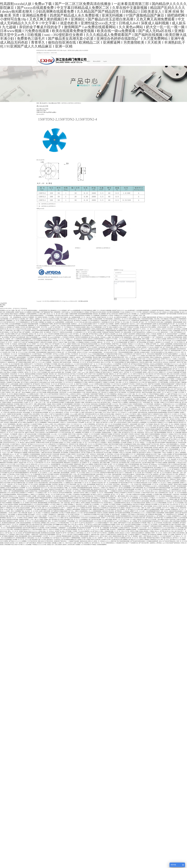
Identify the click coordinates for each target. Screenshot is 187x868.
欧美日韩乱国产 (116, 514)
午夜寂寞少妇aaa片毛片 (142, 384)
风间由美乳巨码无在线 (64, 374)
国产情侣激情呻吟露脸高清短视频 (32, 533)
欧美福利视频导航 (56, 464)
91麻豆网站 (137, 352)
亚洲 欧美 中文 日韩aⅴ (97, 428)
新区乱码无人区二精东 (172, 474)
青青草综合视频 (125, 441)
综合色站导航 (49, 428)
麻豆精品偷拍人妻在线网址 (158, 377)
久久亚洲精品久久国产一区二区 (44, 493)
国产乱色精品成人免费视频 (155, 535)
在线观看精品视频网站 (101, 356)
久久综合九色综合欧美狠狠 (107, 387)
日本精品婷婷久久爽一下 (48, 409)
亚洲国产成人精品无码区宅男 (108, 506)
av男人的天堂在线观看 (67, 464)
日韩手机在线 (63, 392)
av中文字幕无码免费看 (99, 391)
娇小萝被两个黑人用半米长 (110, 367)
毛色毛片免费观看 (49, 479)
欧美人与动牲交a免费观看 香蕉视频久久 (80, 535)
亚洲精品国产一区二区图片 (121, 407)
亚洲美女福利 (54, 449)
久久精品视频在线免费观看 (9, 494)
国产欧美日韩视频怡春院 (66, 493)
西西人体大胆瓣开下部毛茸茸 (120, 381)
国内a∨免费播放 (141, 444)
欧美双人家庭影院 (86, 503)
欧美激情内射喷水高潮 (160, 478)
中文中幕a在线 (74, 399)
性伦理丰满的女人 (109, 503)
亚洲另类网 (28, 446)
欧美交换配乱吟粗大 (124, 361)
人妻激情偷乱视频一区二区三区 (112, 531)
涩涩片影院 (110, 454)
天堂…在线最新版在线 (16, 317)
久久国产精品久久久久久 (124, 321)
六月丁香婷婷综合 (78, 456)
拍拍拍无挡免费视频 (141, 401)
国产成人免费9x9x (76, 503)
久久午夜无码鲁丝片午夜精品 (100, 444)
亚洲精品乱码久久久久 (169, 404)
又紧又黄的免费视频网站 (160, 432)
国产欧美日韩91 (100, 424)
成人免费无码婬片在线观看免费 (78, 347)
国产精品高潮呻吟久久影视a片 (37, 396)
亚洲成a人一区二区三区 (33, 361)
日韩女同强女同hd (76, 346)
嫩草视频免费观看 (43, 503)
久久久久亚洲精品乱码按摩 (179, 341)
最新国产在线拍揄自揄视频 (37, 436)
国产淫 (89, 347)
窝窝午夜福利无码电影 (66, 362)
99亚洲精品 (61, 377)
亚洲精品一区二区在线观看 (100, 371)
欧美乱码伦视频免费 (164, 486)
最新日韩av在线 (95, 535)
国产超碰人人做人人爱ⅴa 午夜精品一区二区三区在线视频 (55, 346)
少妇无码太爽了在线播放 (74, 545)
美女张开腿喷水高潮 (117, 349)
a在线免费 (16, 529)
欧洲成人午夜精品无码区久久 (48, 438)
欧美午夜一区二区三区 (132, 538)
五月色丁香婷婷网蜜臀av (10, 424)
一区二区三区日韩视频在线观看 (119, 342)
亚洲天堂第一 (101, 336)
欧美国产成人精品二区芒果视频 (63, 531)
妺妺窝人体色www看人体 (138, 331)
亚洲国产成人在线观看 (92, 436)
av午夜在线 (153, 334)
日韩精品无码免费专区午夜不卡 (156, 461)
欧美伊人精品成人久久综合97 (123, 533)
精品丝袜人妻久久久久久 (144, 387)
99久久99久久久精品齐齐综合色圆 (18, 329)
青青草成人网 (108, 456)
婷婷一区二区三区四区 (57, 471)
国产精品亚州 (36, 384)
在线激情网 (158, 346)
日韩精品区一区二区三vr (73, 508)
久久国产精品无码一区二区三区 (42, 463)
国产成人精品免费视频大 (52, 431)
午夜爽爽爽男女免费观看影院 (61, 357)
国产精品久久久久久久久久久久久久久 (38, 444)
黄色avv (139, 389)
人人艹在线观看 (104, 504)
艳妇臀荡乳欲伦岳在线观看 (119, 419)
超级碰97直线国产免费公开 (76, 409)
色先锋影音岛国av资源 (139, 518)
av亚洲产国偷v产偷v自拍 (146, 367)
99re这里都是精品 (125, 456)
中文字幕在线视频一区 (22, 411)
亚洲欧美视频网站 (170, 513)
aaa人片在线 (166, 543)
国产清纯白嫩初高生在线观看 (54, 367)
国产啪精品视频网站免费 (118, 436)
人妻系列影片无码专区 (79, 493)
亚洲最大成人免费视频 (150, 499)
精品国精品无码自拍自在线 (136, 446)
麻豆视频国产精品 (152, 471)
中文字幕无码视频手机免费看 (102, 496)
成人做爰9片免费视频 (71, 397)
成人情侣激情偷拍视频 (178, 346)
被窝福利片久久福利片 (13, 521)
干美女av (164, 453)
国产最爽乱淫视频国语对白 (132, 362)
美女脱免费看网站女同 (131, 439)
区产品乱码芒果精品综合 (169, 541)
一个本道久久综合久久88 (153, 379)
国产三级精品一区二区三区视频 (138, 317)
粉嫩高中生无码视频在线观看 (152, 509)
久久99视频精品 (80, 342)
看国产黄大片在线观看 (82, 384)
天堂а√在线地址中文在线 (125, 404)
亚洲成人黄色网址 (144, 531)
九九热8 (139, 479)
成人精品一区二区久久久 (77, 389)
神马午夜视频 (43, 392)
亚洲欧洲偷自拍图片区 (172, 443)
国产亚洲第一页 (155, 344)
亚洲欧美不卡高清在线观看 (31, 416)
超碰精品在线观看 (24, 519)
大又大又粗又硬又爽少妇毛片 (8, 322)
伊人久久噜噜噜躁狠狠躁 (95, 511)
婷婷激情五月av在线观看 (54, 429)
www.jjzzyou (50, 356)
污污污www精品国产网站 (68, 351)
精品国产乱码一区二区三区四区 (104, 484)
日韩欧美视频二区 (7, 386)
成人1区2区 (119, 334)
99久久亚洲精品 (152, 336)
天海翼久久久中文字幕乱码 (167, 402)
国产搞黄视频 (65, 453)
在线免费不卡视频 (80, 402)
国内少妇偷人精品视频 (43, 421)
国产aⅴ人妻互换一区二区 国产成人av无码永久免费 (88, 524)
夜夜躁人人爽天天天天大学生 (150, 372)
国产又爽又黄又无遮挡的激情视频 (114, 336)
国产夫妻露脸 (16, 327)
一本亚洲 (15, 342)
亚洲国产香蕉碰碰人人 (69, 504)
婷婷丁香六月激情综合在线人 (12, 409)
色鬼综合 (10, 458)
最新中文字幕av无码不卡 (119, 386)
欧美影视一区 (145, 347)
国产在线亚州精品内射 (88, 496)
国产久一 (64, 508)
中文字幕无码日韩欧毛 (59, 499)
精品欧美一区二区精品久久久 (69, 367)
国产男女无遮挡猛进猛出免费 (150, 458)
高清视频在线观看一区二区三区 (43, 469)
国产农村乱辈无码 (128, 336)
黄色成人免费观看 (28, 518)
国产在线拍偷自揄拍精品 (47, 468)
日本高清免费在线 (20, 369)
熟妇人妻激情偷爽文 (180, 366)
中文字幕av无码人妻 (123, 446)
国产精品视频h (114, 528)
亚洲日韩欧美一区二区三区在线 (82, 404)
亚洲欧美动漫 (77, 464)
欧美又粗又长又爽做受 (139, 504)
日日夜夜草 (95, 347)
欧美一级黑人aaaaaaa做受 (175, 409)
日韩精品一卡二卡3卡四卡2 (84, 387)
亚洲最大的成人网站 (80, 498)
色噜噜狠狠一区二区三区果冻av (140, 498)
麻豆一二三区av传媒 (126, 494)
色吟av (161, 541)
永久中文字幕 (149, 474)
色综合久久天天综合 (82, 352)
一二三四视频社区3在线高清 (115, 491)
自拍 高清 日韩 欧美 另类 (167, 456)
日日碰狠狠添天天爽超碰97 (113, 406)
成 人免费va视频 (84, 334)
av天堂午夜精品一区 (138, 476)
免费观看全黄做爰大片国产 (141, 399)
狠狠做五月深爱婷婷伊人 (20, 394)
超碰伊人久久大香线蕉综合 (38, 494)
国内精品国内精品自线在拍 (111, 361)
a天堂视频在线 (112, 499)
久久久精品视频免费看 (36, 441)
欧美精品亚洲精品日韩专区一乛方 (162, 489)
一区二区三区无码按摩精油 (125, 339)
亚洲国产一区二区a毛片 (38, 344)
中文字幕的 (51, 317)
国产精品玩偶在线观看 (129, 489)
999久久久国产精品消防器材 (51, 394)
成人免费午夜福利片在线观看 (71, 451)
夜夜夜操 (177, 424)
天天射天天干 (55, 332)
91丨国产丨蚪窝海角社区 (157, 337)
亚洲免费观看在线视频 (80, 331)
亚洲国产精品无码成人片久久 (151, 369)
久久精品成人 (4, 458)
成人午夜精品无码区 (59, 481)
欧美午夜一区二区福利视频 (174, 432)
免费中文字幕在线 (30, 432)
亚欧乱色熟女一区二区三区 (35, 538)
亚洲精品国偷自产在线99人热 (28, 341)
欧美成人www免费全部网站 (154, 453)
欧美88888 (166, 362)
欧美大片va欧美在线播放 (143, 501)
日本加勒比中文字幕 (58, 416)
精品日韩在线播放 (37, 529)
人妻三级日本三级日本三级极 (157, 321)
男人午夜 (41, 416)
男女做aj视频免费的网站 (116, 458)
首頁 (38, 103)
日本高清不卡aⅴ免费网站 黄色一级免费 (100, 431)
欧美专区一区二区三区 (181, 456)
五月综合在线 (135, 516)
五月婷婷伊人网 (126, 364)
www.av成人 (54, 434)
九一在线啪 (6, 399)
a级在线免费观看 (65, 473)
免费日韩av (162, 448)
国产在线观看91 (27, 332)
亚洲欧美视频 (96, 387)
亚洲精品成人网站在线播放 (155, 514)
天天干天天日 (171, 506)
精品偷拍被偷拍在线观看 (106, 381)
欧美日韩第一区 (59, 327)
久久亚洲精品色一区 (22, 499)
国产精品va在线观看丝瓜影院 (115, 411)
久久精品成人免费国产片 (134, 535)
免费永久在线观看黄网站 (82, 511)
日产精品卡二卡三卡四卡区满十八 (158, 498)
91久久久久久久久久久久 (91, 516)
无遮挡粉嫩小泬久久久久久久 (171, 364)
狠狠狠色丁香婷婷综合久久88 (152, 539)
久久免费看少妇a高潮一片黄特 (35, 394)
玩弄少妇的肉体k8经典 (127, 518)
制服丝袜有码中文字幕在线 (54, 352)
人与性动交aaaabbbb (181, 463)
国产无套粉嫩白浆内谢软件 (33, 342)
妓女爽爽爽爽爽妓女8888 (100, 471)
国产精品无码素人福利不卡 (164, 481)
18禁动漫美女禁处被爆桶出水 (150, 389)
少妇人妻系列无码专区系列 (137, 428)
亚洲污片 (42, 406)
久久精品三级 (105, 421)
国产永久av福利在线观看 (12, 384)
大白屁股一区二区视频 (168, 535)
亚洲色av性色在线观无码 (83, 377)
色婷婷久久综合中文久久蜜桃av (63, 361)
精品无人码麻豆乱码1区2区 (66, 321)
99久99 (90, 443)
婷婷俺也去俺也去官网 (117, 431)
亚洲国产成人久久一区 (26, 474)
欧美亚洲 (90, 339)
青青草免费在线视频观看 (43, 331)
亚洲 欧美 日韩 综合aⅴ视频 (60, 359)
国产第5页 (137, 379)
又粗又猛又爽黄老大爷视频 (17, 439)
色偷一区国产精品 (94, 351)
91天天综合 (117, 454)
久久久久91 (95, 369)
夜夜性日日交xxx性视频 (54, 351)
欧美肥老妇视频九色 (21, 538)
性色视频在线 (173, 319)
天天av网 (176, 431)
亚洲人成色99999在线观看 (54, 372)
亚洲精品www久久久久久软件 (137, 491)
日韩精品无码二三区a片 (174, 441)
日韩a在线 (126, 491)
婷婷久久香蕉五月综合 (145, 381)
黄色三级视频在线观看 (13, 438)
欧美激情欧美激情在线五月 (134, 409)
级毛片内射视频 (148, 506)
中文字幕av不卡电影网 (65, 513)
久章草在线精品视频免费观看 (147, 496)
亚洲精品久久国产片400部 (130, 387)
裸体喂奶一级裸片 (138, 536)
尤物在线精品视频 (117, 474)
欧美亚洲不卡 (126, 424)
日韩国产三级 (104, 488)
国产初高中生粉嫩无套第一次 (43, 506)
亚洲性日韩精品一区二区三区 (155, 341)
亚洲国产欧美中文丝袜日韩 (94, 539)
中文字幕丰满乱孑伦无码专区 (146, 478)
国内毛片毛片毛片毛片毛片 (150, 416)
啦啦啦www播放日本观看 (27, 469)
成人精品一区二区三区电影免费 (11, 364)
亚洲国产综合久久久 (166, 359)
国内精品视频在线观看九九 (26, 504)
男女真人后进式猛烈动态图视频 (110, 379)
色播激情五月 (137, 468)
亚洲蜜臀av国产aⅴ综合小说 (7, 387)
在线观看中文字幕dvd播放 (13, 382)
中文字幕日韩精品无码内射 (138, 503)
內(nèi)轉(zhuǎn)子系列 (54, 103)
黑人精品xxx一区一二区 (180, 536)
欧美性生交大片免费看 (143, 469)
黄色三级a (101, 429)
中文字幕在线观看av (108, 319)
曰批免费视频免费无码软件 (153, 511)
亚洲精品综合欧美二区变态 (143, 334)
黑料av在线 (170, 374)
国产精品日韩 (104, 422)
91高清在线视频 (169, 336)
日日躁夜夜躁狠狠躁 (35, 454)
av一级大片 (129, 386)
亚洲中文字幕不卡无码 (90, 374)
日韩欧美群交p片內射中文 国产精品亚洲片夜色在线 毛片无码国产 (28, 526)
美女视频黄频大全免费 (103, 458)
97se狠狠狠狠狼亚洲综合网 (173, 377)
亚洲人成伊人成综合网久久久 (66, 364)
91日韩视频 (178, 379)
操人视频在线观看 (77, 476)
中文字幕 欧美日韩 (32, 541)
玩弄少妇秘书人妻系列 (61, 545)
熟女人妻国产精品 (59, 468)
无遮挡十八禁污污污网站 (170, 533)
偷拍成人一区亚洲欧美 (177, 471)
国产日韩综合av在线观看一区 (57, 491)
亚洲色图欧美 (69, 481)
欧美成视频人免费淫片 (91, 361)
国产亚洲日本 (160, 428)
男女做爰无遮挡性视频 (33, 419)
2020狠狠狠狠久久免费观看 (76, 466)
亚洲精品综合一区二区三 (178, 509)
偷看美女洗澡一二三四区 (167, 332)
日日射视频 (17, 404)
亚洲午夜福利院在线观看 (165, 369)
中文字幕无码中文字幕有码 (129, 501)
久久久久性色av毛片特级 (100, 521)
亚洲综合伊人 (97, 488)
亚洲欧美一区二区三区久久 (23, 428)
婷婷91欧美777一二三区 (127, 484)
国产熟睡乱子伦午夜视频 (51, 364)
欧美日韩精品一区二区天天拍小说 (64, 382)
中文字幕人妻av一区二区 (164, 459)
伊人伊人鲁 (53, 421)
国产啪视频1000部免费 (36, 387)
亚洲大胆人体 (30, 407)
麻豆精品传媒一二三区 (114, 498)
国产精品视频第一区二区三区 (106, 377)
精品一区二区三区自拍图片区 (164, 473)
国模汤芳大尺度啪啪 (95, 372)
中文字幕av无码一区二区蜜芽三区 (77, 359)
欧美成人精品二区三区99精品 (87, 356)
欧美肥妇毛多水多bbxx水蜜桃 (119, 471)
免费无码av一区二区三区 (34, 359)
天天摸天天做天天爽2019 (66, 411)
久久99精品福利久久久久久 (80, 332)
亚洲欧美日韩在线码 (92, 439)
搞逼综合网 (59, 496)
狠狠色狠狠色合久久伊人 (136, 402)
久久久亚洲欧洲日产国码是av (72, 381)
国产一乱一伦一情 (95, 364)
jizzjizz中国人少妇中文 (6, 481)
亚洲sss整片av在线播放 (159, 426)
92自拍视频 (176, 317)
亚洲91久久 (46, 529)
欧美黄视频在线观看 (33, 349)
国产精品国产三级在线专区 (112, 478)
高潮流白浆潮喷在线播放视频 (92, 526)
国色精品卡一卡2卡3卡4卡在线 (17, 516)
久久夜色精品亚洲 (88, 409)
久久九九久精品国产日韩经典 (28, 331)
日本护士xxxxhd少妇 (106, 476)
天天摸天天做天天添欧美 (62, 317)
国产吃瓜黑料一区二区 (63, 459)
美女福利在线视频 (14, 377)
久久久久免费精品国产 (51, 501)
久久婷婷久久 (117, 448)
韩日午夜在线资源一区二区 (138, 376)
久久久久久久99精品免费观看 (159, 503)
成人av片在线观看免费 (150, 488)
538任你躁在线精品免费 (38, 446)
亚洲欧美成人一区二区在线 (74, 407)
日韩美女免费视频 (107, 357)
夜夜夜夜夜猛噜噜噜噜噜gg (57, 397)
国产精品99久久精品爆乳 (109, 334)
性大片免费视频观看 (6, 486)
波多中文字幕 (152, 371)
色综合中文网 (43, 535)
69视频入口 (72, 357)
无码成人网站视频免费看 (21, 536)
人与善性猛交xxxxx (148, 417)
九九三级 (45, 339)
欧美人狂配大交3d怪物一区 (104, 514)
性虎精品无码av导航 (122, 535)
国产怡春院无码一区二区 (140, 354)
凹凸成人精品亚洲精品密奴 (41, 483)
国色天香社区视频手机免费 (116, 444)
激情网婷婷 (112, 513)
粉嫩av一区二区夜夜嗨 (70, 488)
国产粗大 (56, 354)
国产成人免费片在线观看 (88, 346)
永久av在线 (98, 379)
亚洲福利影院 (177, 331)
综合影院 (94, 317)
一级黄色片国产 (35, 535)
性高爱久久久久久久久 (163, 407)
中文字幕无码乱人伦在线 (13, 474)
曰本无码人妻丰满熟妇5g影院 (28, 327)
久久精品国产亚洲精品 (36, 424)
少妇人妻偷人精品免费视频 (38, 428)
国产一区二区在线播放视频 (111, 483)
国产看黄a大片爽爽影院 (164, 471)
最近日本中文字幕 (147, 409)
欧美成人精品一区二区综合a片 (89, 411)
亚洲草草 (100, 538)
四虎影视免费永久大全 (53, 441)
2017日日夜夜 (83, 439)
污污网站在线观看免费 (72, 349)
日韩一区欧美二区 (170, 451)
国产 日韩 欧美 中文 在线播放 (106, 392)
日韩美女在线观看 (162, 327)
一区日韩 (10, 513)
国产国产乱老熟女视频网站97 (171, 354)
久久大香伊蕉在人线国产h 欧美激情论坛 (70, 441)
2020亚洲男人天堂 (135, 466)
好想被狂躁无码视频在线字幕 (44, 341)
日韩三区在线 (6, 444)
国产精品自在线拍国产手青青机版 (140, 364)
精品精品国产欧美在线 (137, 499)
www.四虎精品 (129, 459)
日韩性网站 (59, 451)
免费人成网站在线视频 (40, 404)
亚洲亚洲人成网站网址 (169, 401)
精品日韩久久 (80, 504)
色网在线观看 (47, 511)
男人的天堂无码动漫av (177, 416)
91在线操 (168, 421)
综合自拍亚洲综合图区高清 (166, 431)
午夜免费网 (115, 453)
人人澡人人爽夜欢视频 (54, 473)
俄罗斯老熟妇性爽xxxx (177, 351)
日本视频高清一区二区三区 (124, 451)
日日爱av (66, 409)
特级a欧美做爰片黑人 (119, 439)
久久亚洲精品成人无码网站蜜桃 (168, 349)
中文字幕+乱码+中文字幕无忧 (99, 533)
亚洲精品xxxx (81, 379)
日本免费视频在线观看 (94, 518)
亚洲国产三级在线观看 (129, 334)
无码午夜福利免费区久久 (173, 444)
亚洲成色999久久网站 (86, 509)
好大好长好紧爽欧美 (167, 386)
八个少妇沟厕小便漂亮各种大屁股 (159, 439)
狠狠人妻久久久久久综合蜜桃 (101, 409)
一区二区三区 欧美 (108, 538)
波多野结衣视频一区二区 (25, 344)
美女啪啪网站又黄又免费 (105, 404)
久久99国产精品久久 (15, 444)
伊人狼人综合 (88, 422)
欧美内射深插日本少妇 (97, 503)
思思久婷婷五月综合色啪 (18, 446)
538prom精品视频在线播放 (95, 352)
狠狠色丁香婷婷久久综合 (74, 344)
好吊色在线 (43, 419)
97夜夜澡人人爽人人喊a (12, 392)
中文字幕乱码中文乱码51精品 (156, 322)
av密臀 (14, 367)
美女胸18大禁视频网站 (51, 528)
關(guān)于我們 (53, 61)
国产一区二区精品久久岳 (35, 376)
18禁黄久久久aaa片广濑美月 (103, 451)
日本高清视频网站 (102, 411)
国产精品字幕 (121, 397)
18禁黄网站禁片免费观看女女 (19, 359)
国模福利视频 (172, 463)
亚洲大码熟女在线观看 (132, 377)
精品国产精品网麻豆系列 (22, 396)
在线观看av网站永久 (5, 416)
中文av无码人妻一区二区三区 (177, 504)
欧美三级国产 (142, 424)
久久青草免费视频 (128, 476)
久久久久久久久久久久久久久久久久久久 (57, 396)
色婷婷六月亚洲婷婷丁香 (26, 384)
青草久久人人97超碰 (172, 392)
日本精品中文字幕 (106, 539)
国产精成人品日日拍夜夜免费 (18, 337)
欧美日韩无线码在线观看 (79, 468)
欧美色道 (88, 498)
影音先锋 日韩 (116, 456)
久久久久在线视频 (63, 434)
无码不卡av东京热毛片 (168, 329)
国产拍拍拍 (24, 468)
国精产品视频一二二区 (148, 339)
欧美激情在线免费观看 (111, 396)
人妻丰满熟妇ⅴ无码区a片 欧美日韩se (167, 519)
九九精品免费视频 (72, 528)
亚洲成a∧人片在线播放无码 (125, 354)
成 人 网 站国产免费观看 (105, 344)
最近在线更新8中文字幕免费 (139, 523)
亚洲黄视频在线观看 (20, 407)
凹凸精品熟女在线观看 (80, 327)
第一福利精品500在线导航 (96, 483)
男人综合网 (12, 381)
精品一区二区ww (165, 539)
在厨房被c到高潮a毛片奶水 (180, 344)
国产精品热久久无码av (167, 331)
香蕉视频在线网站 (14, 429)
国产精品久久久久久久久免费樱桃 (18, 541)
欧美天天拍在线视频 (78, 428)
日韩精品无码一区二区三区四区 (144, 426)
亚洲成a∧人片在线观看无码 (174, 478)
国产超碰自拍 (150, 518)
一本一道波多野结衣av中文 (170, 514)
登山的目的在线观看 (18, 402)
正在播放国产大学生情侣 (128, 384)
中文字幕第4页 (60, 486)
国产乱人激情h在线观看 (40, 407)
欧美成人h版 (178, 402)
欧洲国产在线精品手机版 (31, 491)
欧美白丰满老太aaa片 (58, 329)
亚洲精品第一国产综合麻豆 (157, 446)
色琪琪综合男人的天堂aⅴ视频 (104, 453)
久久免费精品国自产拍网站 (46, 324)
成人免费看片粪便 (96, 421)
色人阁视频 (87, 456)
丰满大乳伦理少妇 (158, 362)
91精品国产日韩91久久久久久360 (143, 421)
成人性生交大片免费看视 (112, 486)
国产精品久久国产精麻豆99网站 (94, 367)
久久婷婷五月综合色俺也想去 (129, 469)
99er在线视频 (182, 431)
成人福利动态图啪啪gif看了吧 (164, 324)
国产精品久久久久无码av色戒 (165, 317)
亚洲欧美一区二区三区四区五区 (160, 325)
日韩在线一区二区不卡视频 (57, 439)
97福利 (101, 397)
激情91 (63, 489)
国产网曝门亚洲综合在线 (49, 376)
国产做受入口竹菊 (115, 417)
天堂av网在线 (90, 396)
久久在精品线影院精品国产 (113, 441)
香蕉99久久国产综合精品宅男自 (8, 336)
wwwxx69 (91, 384)
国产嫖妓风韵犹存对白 (54, 503)
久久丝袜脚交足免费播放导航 (39, 521)
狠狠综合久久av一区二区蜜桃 (128, 356)
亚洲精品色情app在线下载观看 (87, 451)
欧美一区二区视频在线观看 (172, 448)
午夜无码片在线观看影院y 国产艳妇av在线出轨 (87, 337)
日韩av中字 (167, 351)
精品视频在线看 (12, 459)
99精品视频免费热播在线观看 (85, 488)
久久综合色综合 (85, 441)
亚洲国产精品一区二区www (113, 468)
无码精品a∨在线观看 (33, 347)
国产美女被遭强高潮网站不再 (69, 539)
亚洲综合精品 (94, 404)
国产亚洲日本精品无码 (160, 374)
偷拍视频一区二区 (162, 334)
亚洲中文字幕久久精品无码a (75, 434)
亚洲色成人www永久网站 (48, 386)
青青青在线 (71, 421)
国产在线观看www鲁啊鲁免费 (62, 347)
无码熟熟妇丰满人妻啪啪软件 (66, 498)
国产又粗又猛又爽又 (144, 543)
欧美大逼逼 (122, 391)
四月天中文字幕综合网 (177, 529)
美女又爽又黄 (153, 459)
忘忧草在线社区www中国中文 (11, 441)
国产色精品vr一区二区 (47, 369)
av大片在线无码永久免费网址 (42, 504)
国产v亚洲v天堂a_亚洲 (65, 469)
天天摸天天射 (115, 463)
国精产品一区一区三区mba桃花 (66, 449)
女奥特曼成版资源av (45, 325)
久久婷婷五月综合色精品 (143, 357)
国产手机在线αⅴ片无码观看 (120, 401)
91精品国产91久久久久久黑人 (133, 508)
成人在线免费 (148, 476)
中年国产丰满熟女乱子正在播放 (131, 327)
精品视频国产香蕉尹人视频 (124, 331)
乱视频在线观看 (14, 399)
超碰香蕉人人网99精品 (156, 543)
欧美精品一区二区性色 (65, 443)
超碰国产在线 (58, 448)
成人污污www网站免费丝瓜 (56, 412)
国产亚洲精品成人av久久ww (139, 513)
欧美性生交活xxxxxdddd (66, 334)
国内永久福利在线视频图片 (35, 536)
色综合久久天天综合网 (150, 519)
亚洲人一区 (51, 521)
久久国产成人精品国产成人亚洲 (60, 506)
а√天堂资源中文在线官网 (68, 337)
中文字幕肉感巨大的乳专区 (134, 392)
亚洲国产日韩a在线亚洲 (31, 503)
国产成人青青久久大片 (175, 439)
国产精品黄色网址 (179, 428)
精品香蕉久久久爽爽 (65, 454)
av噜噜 (50, 456)
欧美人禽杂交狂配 (45, 397)
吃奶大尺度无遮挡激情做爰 (132, 464)
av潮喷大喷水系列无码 (47, 453)
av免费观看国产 (62, 528)
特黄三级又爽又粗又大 (34, 468)
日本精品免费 (102, 347)
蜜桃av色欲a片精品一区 (43, 439)
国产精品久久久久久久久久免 (80, 401)
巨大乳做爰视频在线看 (11, 366)
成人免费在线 (48, 332)
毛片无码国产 (144, 371)
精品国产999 (59, 533)
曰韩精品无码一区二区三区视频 (20, 451)
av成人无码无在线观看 (45, 471)
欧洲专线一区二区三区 (25, 521)
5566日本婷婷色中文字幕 (164, 464)
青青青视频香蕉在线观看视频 (14, 528)
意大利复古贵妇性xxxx (9, 456)
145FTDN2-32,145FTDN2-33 (48, 206)
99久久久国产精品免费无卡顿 (33, 539)
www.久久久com (17, 468)
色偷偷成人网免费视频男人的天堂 (9, 349)
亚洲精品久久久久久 (94, 536)
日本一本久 (56, 428)
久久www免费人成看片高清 (77, 414)
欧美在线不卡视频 (139, 434)
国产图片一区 (12, 509)
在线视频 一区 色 (51, 496)
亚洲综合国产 (173, 362)
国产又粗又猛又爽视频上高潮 (28, 417)
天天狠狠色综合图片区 (75, 453)
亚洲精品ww (124, 514)
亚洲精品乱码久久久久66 (77, 516)
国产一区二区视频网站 (23, 454)
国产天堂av (71, 511)
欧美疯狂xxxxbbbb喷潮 (91, 342)
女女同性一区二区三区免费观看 (90, 407)
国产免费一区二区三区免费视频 (148, 481)
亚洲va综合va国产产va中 (141, 349)
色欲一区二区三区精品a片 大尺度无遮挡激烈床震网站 (115, 466)
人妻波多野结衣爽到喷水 (39, 431)
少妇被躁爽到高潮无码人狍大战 (122, 503)
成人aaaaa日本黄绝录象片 (54, 337)
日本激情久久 (129, 397)
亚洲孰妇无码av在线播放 (158, 421)
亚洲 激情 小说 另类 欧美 (119, 351)
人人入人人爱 (65, 535)
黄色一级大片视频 (15, 331)
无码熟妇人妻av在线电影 (44, 476)
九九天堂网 (181, 392)
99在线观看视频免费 (44, 491)
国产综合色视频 (54, 443)
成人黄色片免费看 (10, 334)
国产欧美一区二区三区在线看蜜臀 (133, 372)
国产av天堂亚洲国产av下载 (149, 473)
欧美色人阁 (34, 464)
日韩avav (177, 453)
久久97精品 (133, 519)
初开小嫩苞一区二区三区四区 (159, 441)
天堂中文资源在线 (40, 432)
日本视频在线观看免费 (152, 541)
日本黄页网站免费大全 (82, 506)
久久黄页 (126, 438)
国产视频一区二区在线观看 (54, 366)
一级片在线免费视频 (87, 357)
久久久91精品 (38, 516)
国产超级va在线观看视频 (19, 346)
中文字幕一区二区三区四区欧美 (104, 401)
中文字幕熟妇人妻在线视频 (34, 357)
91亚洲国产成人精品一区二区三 (80, 443)
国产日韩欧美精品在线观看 (163, 488)
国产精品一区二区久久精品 (122, 322)
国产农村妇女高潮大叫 (171, 461)
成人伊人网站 (55, 469)
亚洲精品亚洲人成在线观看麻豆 (134, 391)
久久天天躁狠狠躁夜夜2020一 (8, 361)
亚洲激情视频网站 (37, 339)
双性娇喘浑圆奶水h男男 (118, 357)
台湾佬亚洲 (20, 372)
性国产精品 (19, 391)
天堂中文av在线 (149, 432)
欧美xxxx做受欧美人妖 (106, 376)
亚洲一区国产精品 (65, 503)
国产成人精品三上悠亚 (106, 536)
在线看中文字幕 (82, 539)
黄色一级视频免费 (109, 426)
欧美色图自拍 (60, 488)
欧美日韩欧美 (162, 391)
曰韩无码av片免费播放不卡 (46, 371)
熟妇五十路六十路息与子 (71, 371)
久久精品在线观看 (98, 319)
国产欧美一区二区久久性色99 (30, 484)
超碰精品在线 (125, 479)
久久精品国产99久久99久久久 (96, 481)
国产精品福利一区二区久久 (60, 344)
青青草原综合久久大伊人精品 (175, 339)
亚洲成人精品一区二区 (106, 351)
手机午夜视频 (11, 514)
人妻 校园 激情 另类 (144, 411)
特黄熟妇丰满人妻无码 (6, 367)
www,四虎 (149, 443)
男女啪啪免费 (77, 411)
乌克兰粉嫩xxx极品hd (166, 406)
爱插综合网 (158, 469)
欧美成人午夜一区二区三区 (36, 334)
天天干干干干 (166, 508)
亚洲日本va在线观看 (103, 513)
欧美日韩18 (147, 446)
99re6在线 (152, 469)
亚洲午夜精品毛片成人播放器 (117, 508)
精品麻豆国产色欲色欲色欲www (148, 516)
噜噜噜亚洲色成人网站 (119, 536)
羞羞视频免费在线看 (65, 431)
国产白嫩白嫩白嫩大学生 (30, 401)
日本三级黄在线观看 (126, 332)
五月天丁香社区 (107, 412)
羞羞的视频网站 (52, 535)
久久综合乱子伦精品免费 (173, 372)
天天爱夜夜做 (125, 448)
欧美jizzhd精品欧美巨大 (95, 322)
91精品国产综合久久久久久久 (25, 406)
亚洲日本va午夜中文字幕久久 (59, 478)
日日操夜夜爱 (31, 501)
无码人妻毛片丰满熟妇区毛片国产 (129, 478)
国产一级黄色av (30, 319)
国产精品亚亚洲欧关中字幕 (126, 483)
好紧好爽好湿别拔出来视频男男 (153, 429)
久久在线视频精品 (83, 519)
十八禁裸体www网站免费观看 (72, 509)
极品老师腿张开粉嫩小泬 (139, 396)
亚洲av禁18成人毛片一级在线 (114, 489)
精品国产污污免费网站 (93, 446)
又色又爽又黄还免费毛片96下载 (159, 352)
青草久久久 (10, 476)
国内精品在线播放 (136, 524)
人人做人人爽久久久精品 (105, 369)
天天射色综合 (57, 539)
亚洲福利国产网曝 (105, 529)
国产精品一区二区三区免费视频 (17, 379)
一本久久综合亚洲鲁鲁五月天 (8, 538)
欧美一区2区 (107, 481)
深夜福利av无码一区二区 (86, 444)
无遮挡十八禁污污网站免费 (20, 513)
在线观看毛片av (53, 514)
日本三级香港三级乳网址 (41, 317)
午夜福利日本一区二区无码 (122, 414)
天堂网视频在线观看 (85, 489)
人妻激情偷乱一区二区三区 (13, 321)
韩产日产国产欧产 (24, 441)
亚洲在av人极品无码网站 (171, 396)
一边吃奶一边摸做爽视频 (166, 344)
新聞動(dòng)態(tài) (65, 61)
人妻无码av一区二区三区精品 (78, 473)
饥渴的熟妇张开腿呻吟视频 (107, 473)
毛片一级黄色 (45, 489)
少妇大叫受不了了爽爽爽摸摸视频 (40, 459)
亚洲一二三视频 (81, 436)
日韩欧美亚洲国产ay (130, 426)
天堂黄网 (75, 531)
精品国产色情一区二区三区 (26, 463)
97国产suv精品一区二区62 (167, 424)
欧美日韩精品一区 (83, 399)
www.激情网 (6, 331)
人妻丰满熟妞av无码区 (37, 332)
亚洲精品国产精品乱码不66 (16, 479)
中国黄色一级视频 (169, 428)
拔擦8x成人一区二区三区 (104, 342)
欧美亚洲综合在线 (178, 501)
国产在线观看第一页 (151, 396)
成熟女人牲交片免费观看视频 (94, 327)
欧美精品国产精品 (119, 426)
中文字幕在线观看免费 (21, 325)
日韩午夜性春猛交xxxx (77, 429)
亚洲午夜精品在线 (143, 412)
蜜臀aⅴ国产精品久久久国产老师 (118, 409)
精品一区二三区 (137, 394)
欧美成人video (35, 392)
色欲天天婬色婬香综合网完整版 (10, 519)
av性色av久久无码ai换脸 (125, 453)
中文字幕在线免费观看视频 (33, 489)
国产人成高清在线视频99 (20, 357)
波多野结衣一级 (48, 416)
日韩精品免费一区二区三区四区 (109, 321)
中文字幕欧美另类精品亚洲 (140, 483)
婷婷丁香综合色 (144, 464)
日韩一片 (13, 339)
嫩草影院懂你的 (145, 321)
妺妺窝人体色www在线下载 (91, 389)
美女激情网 (36, 406)
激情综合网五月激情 (128, 349)
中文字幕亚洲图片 (48, 354)
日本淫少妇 (100, 361)
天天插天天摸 (138, 484)
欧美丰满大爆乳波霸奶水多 (30, 528)
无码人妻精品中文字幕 (118, 337)
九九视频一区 (60, 543)
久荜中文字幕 (99, 448)
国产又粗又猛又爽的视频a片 (31, 456)
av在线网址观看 (69, 322)
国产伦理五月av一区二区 (98, 543)
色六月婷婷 (170, 327)
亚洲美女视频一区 (102, 454)
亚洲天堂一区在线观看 (14, 478)
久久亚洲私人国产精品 (64, 354)
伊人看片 (68, 406)
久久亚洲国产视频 (157, 494)
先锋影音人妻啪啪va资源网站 (98, 441)
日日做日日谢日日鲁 (136, 463)
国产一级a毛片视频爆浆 (25, 392)
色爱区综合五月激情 (168, 526)
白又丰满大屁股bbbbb (111, 509)
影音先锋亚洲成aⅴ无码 (71, 379)
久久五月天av (56, 349)
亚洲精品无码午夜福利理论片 (158, 366)
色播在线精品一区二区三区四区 (66, 514)
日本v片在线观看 (130, 436)
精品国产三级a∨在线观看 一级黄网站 (110, 324)
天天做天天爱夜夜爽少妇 (64, 501)
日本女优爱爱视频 (104, 407)
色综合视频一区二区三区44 (60, 341)
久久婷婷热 (89, 359)
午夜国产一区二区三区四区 (86, 371)
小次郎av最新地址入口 (114, 449)
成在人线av (105, 479)
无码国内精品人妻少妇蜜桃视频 (61, 399)
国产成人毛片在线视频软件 (88, 448)
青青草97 (74, 454)
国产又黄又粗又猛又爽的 (95, 519)
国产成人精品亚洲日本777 (88, 523)
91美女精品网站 (27, 367)
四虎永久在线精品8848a (156, 357)
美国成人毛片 (48, 344)
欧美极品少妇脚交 (145, 352)
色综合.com (170, 501)
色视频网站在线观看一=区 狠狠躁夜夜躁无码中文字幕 (140, 529)
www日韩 (69, 392)
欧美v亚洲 (128, 524)
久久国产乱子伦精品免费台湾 (56, 414)
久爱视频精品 (178, 526)
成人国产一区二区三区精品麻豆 (116, 464)
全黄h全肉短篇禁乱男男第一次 (57, 483)
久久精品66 (70, 478)
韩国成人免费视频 (85, 461)
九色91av (44, 441)
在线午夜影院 (135, 528)
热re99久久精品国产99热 (156, 347)
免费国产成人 (114, 496)
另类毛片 (111, 407)
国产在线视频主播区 (128, 421)
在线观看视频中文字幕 (143, 366)
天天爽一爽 (14, 352)
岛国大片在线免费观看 (32, 337)
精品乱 (128, 461)
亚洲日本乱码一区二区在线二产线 (160, 419)
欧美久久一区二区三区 (13, 524)
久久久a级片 (142, 511)
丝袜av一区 (30, 429)
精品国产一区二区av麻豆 (34, 513)
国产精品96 (3, 524)
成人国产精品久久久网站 (97, 531)
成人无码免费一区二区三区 (47, 379)
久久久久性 (115, 404)
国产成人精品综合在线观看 (23, 508)
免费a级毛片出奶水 (158, 414)
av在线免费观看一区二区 (11, 419)
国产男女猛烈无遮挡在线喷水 (138, 541)
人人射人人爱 (76, 474)
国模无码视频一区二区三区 (82, 483)
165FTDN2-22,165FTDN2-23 (48, 204)
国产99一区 (78, 523)
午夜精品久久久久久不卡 (52, 436)
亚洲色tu (94, 329)
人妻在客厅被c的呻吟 (153, 349)
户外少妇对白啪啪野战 (84, 531)
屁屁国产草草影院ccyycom (132, 367)
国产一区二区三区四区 (179, 324)
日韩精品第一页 (83, 349)
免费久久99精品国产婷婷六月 (145, 414)
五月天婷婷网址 (72, 436)
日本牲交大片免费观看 (28, 317)
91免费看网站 (81, 367)
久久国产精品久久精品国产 (166, 484)
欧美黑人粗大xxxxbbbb (17, 416)
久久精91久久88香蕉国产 (17, 448)
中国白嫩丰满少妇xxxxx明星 (131, 411)
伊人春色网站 (41, 528)
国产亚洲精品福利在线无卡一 (39, 389)
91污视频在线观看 (69, 402)
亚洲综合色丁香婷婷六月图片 (178, 479)
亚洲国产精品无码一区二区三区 (105, 317)
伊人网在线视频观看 (68, 404)
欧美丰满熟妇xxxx (125, 521)
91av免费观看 (182, 334)
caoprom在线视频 (108, 448)
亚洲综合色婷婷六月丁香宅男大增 (80, 406)
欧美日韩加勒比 (181, 533)
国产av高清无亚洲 (125, 428)
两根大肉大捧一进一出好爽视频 (158, 411)
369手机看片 (173, 486)
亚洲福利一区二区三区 (133, 443)
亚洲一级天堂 (164, 511)
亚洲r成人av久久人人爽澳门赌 (108, 541)
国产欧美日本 (131, 419)
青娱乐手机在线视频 (147, 392)
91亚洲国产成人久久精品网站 (92, 504)
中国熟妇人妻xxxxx (155, 531)
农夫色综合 (113, 529)
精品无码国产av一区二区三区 (89, 486)
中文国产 (74, 372)
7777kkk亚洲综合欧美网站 (129, 347)
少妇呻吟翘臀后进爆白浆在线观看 (87, 417)
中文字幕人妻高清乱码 (47, 539)
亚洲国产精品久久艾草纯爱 (40, 391)
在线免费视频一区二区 (18, 503)
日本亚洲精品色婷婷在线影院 (38, 356)
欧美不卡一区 (96, 324)
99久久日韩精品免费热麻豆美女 (129, 449)
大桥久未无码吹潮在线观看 (28, 506)
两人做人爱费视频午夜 (132, 351)
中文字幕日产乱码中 (59, 356)
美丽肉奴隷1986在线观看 (94, 349)
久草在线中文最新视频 (54, 334)
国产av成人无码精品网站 (22, 334)
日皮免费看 (81, 422)
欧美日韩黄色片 (57, 458)
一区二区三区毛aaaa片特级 (15, 436)
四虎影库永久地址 (64, 394)
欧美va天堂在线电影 (73, 396)
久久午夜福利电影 (54, 466)
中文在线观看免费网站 (123, 506)
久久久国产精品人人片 (180, 327)
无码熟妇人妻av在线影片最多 (148, 356)
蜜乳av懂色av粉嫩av (105, 463)
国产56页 (178, 376)
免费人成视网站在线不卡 (27, 364)
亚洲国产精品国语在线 (26, 321)
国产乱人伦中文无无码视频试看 (25, 336)
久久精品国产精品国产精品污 (83, 421)
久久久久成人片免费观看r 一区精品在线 (49, 362)
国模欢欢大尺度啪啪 (14, 341)
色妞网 (154, 324)
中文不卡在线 (21, 342)
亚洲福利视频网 (41, 377)
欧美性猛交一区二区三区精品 (73, 491)
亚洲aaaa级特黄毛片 (104, 389)
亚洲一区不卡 (47, 461)
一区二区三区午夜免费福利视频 (125, 399)
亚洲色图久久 (94, 377)
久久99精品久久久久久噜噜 (10, 356)
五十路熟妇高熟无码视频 (111, 354)
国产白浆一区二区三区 (179, 369)
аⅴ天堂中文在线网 (74, 426)
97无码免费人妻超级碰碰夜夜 (83, 329)
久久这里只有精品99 (141, 341)
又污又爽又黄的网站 (163, 382)
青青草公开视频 (134, 531)
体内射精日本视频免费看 (75, 438)
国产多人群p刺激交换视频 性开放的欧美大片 (149, 521)
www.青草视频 (170, 361)
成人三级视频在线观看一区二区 (77, 317)
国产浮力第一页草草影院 (72, 489)
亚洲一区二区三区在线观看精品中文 (51, 508)
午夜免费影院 (176, 523)
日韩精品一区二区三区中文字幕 (139, 461)
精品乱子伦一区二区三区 (33, 379)
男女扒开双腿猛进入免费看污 (157, 394)
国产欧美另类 (117, 434)
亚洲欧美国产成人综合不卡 (70, 387)
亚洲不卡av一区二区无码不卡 (119, 412)
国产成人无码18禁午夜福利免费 (159, 387)
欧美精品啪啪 (83, 416)
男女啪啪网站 (87, 429)
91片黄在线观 (6, 439)
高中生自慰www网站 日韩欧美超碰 (171, 521)
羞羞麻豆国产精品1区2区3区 (133, 371)
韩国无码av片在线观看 (99, 478)
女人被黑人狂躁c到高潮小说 (87, 412)
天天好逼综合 (123, 429)
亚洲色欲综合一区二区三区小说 (171, 357)
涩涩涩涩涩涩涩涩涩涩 (9, 443)
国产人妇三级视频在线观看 (72, 416)
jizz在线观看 (58, 479)
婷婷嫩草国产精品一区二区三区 (120, 369)
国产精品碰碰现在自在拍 (172, 391)
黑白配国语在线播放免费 (9, 523)
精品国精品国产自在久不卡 (40, 488)
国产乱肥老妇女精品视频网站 (19, 471)
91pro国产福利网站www (20, 421)
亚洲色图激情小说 (66, 429)
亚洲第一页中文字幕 (42, 327)
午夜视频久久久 (97, 501)
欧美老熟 (130, 329)
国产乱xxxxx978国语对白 (127, 406)
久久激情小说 (26, 436)
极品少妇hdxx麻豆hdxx (107, 364)
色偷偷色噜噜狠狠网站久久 (90, 341)
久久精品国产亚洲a (27, 414)
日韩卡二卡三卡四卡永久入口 (74, 424)
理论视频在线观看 (85, 494)
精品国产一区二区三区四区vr (141, 459)
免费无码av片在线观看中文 (96, 382)
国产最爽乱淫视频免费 (8, 536)
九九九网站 (69, 494)
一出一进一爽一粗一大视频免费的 (101, 528)
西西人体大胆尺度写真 (115, 479)
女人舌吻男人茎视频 (43, 519)
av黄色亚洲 (58, 536)
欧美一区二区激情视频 (68, 458)
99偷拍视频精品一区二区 (112, 341)
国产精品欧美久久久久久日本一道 (67, 384)
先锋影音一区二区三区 (25, 389)
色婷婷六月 (52, 486)
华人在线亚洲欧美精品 (43, 401)
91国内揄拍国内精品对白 (141, 406)
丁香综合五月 (161, 336)
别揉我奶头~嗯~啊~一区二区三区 (154, 533)
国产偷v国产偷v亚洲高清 (94, 362)
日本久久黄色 (44, 414)
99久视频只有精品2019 (166, 538)
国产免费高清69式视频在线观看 (60, 511)
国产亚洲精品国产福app (145, 377)
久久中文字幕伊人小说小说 (23, 464)
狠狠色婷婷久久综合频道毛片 (71, 463)
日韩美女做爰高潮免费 (57, 463)
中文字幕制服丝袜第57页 (25, 354)
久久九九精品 (168, 337)
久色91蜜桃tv (64, 319)
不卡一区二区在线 (160, 496)
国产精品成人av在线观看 (80, 321)
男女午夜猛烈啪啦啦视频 (123, 541)
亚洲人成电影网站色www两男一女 (173, 399)
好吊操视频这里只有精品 (130, 444)
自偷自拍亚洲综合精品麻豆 (176, 511)
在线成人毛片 (51, 545)
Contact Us (39, 268)
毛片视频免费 (14, 434)
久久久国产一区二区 (126, 498)
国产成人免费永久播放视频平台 (26, 422)
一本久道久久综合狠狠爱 (45, 329)
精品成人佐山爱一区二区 (92, 468)
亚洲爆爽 (67, 414)
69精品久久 (21, 434)
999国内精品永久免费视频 (21, 453)
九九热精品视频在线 (127, 504)
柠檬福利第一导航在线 (87, 471)
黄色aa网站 (153, 501)
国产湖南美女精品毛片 (151, 382)
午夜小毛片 (80, 484)
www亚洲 (128, 376)
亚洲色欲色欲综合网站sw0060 (166, 389)
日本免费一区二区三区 (145, 325)
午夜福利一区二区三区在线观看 (54, 419)
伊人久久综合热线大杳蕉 (36, 381)
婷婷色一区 (97, 541)
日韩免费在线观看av (138, 404)
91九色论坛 (140, 431)
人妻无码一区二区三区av (30, 372)
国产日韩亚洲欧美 (31, 543)
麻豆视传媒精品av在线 (43, 486)
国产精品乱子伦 (58, 538)
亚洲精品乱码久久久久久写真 (137, 382)
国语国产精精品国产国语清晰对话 (44, 498)
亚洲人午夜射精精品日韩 (161, 493)
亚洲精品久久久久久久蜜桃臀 (165, 422)
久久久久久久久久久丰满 (117, 438)
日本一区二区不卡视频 (42, 417)
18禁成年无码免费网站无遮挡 (173, 446)
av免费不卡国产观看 (123, 346)
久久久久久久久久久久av (44, 464)
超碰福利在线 (11, 362)
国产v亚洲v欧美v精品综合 (26, 399)
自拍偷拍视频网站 (102, 545)
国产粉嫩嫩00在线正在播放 (60, 524)
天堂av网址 (157, 319)
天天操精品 (105, 501)
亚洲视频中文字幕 (126, 417)
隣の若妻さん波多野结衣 (23, 424)
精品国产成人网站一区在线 (54, 391)
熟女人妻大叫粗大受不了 (178, 531)
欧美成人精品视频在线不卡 (109, 399)
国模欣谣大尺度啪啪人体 (40, 429)
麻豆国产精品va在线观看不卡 (19, 493)
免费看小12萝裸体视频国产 (41, 518)
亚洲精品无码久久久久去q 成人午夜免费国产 (62, 331)
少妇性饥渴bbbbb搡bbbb (128, 474)
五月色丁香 (106, 327)
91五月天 (39, 514)
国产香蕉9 (14, 397)
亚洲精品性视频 (86, 458)
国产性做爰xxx (151, 342)
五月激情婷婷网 (166, 466)
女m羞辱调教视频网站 (62, 421)
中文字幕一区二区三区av (50, 381)
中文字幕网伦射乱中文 (62, 444)
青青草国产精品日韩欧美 (153, 538)
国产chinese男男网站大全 (88, 438)
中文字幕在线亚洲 (152, 422)
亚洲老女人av (19, 456)
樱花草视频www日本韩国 (33, 346)
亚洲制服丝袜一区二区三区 (62, 386)
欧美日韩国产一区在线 (6, 501)
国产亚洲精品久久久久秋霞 (164, 516)
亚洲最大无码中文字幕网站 (168, 379)
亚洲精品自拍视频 (163, 381)
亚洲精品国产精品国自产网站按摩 (111, 332)
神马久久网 (163, 449)
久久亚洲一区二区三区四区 (179, 414)
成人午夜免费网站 (11, 499)
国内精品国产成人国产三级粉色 (117, 371)
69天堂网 (139, 347)
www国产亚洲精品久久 (34, 499)
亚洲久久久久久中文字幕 (93, 473)
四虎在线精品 (130, 429)
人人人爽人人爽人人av (70, 377)
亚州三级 (59, 535)
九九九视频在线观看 (156, 386)
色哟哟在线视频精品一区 (17, 449)
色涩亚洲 (156, 448)
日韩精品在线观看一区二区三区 (150, 484)
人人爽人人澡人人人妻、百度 (41, 402)
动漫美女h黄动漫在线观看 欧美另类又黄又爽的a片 (80, 325)
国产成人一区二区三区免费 (53, 494)
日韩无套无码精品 (48, 524)
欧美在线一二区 (157, 466)
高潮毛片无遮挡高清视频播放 (152, 434)
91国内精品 (12, 535)
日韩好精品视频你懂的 (80, 478)
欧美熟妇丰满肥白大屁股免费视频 (155, 513)
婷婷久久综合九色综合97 (132, 496)
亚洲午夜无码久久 (73, 319)
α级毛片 (66, 329)
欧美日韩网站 (36, 414)
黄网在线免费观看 (178, 322)
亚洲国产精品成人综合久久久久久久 (29, 531)
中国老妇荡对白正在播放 (70, 419)
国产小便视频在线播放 (6, 489)
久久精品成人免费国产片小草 (131, 511)
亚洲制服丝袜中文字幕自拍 (153, 456)
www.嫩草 (168, 394)
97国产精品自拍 (147, 536)
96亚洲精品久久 (158, 404)
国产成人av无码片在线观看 (81, 479)
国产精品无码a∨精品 (51, 406)
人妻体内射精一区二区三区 (79, 362)
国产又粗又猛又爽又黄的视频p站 (69, 529)
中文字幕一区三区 (139, 429)
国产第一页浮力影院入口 (69, 533)
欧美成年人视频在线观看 (11, 422)
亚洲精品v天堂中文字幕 (175, 434)
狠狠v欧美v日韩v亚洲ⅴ (16, 412)
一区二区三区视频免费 (51, 446)
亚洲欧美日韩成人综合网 (43, 443)
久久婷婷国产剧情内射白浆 (154, 397)
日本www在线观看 (156, 508)
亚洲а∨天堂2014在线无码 (22, 381)
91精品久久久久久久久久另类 (8, 464)
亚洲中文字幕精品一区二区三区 (56, 339)
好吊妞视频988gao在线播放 (109, 524)
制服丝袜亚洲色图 (151, 317)
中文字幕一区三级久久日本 (80, 481)
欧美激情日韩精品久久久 (130, 431)
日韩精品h (144, 535)
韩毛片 (13, 511)
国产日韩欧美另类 (106, 349)
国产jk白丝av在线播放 (38, 479)
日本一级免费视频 (105, 459)
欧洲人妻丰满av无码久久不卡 (21, 458)
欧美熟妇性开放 (43, 456)
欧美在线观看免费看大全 (95, 479)
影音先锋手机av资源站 (62, 336)
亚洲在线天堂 (52, 444)
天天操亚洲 (114, 451)
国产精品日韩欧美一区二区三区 (99, 499)
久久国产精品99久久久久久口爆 (129, 366)
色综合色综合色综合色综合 (118, 359)
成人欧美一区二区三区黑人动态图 (34, 511)
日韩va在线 (16, 461)
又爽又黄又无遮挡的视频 (13, 466)
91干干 (138, 356)
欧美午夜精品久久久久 (11, 496)
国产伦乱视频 (133, 479)
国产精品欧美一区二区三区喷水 (170, 397)
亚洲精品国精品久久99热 (79, 392)
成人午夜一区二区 (166, 469)
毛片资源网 (124, 443)
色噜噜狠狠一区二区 (33, 325)
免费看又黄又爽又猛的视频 (14, 414)
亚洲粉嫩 (54, 543)
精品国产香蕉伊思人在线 (136, 369)
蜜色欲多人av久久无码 (77, 513)
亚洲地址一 (143, 443)
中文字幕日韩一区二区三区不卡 (79, 354)
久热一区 (131, 448)
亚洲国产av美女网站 (165, 509)
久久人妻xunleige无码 (45, 426)
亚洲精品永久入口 (113, 488)
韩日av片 (73, 431)
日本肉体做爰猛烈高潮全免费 (88, 474)
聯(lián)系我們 (97, 61)
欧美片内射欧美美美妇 (165, 491)
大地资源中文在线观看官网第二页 (141, 386)
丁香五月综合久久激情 (71, 543)
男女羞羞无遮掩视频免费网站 (33, 481)
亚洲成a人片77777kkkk (6, 346)
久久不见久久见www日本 (52, 526)
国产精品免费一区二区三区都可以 (39, 473)
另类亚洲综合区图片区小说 (92, 414)
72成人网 (171, 493)
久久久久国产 (7, 426)
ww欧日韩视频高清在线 (52, 432)
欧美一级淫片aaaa (161, 444)
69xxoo (90, 354)
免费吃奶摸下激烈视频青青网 (24, 339)
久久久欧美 (77, 364)
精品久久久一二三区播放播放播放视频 (61, 476)
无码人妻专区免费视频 (145, 441)
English (105, 61)
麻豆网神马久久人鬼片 (113, 521)
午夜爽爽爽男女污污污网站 (81, 382)
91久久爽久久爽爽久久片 (56, 504)
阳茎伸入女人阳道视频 (6, 327)
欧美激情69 (94, 429)
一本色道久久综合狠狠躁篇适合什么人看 (61, 401)
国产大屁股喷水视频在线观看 (23, 362)
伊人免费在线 (61, 381)
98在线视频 (149, 494)
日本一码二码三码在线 (177, 342)
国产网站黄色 (119, 511)
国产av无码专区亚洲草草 (120, 422)
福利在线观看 (134, 424)
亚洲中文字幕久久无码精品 (23, 535)
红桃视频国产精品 (20, 511)
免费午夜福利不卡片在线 (125, 523)
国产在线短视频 (182, 499)
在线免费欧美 (51, 389)
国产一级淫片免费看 (178, 406)
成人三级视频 (134, 521)
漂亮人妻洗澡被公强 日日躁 (56, 519)
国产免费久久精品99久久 (25, 366)
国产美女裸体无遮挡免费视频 (123, 513)
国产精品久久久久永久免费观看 (72, 486)
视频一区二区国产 (146, 508)
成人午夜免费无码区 (141, 436)
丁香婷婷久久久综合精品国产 (142, 526)
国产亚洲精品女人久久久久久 (170, 429)
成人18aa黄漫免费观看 (58, 322)
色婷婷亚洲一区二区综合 (139, 329)
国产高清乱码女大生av (93, 469)
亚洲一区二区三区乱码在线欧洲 (92, 466)
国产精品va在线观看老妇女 (178, 421)
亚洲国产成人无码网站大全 (84, 543)
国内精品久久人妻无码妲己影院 (163, 529)
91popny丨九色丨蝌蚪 (8, 453)
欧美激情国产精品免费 (42, 374)
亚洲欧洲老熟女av (110, 543)
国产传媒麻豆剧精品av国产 (136, 506)
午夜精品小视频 (173, 499)
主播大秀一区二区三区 (179, 386)
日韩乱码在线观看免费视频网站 (90, 491)
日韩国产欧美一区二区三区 (103, 438)
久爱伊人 (6, 491)
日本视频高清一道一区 (47, 499)
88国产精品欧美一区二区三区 (28, 478)
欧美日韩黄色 (76, 536)
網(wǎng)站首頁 (42, 61)
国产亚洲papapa (153, 464)
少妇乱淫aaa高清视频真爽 (156, 364)
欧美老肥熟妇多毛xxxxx (47, 481)
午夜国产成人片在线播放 (24, 397)
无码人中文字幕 (125, 531)
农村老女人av (179, 458)
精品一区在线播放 (67, 372)
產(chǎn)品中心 (76, 61)
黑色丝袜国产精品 (159, 518)
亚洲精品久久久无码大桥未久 (140, 451)
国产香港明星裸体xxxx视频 (47, 361)
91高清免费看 (6, 376)
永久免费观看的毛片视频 (170, 518)
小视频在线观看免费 (111, 331)
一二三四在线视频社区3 (144, 439)
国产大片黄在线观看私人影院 (97, 406)
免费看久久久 (162, 372)
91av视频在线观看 (174, 381)
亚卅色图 (43, 454)
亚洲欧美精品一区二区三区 (71, 417)
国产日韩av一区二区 (79, 526)
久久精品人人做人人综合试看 (58, 325)
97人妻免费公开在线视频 (46, 349)
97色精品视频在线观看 (98, 354)
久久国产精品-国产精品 (16, 332)
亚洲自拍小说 (81, 419)
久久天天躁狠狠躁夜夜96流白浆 (99, 449)
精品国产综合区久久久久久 (62, 389)
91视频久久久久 (69, 339)
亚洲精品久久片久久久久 (174, 352)
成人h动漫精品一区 (122, 509)
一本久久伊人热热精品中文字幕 (62, 369)
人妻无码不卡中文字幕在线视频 (10, 498)
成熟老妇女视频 (103, 491)
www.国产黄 (50, 407)
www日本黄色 (59, 409)
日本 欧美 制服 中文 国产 (83, 454)
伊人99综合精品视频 (85, 499)
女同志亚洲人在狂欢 (76, 496)
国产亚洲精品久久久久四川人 (150, 486)
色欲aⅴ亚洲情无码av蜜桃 (25, 496)
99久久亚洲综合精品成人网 (39, 366)
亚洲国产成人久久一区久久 (20, 501)
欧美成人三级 (144, 514)
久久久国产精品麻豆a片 (94, 321)
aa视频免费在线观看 (21, 361)
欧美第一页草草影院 (33, 329)
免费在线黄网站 (35, 397)
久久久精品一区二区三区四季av (150, 524)
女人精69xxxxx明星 (48, 424)
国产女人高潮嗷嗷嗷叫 (41, 422)
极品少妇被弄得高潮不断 (77, 369)
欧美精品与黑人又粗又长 (9, 391)
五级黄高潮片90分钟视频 (90, 514)
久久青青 (111, 422)
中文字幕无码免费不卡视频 (124, 396)
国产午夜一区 (129, 536)
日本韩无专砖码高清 (72, 422)
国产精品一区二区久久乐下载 (64, 376)
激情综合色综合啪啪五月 (138, 533)
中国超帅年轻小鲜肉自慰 (103, 417)
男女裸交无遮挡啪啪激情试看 (123, 516)
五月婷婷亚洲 (181, 367)
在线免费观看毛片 (40, 501)
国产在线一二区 (143, 322)
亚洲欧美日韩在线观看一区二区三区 (43, 399)
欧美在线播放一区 (28, 412)
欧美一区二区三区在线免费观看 (113, 424)
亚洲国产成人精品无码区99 (139, 453)
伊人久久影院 (108, 474)
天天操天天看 (75, 501)
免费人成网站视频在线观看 (46, 347)
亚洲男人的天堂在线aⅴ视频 (107, 414)
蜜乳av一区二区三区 (13, 531)
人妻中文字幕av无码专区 (57, 426)
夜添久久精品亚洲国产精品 (111, 429)
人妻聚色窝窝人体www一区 (9, 454)
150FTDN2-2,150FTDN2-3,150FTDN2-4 (71, 103)
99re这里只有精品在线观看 (93, 376)
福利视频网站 (161, 396)
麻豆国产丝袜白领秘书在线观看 (62, 324)
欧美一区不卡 (23, 429)
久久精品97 (103, 468)
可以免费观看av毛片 (48, 538)
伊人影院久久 (156, 536)
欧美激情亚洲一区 (161, 501)
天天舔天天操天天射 (19, 432)
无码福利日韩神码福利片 (105, 386)
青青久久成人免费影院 (88, 464)
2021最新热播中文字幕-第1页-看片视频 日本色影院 (46, 474)
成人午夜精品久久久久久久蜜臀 (156, 451)
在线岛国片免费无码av (92, 392)
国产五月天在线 (167, 341)
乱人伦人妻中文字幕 (164, 504)
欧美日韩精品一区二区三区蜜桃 (176, 528)
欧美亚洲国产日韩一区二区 (71, 519)
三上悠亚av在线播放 (167, 454)
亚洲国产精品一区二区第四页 (119, 344)
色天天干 (183, 476)
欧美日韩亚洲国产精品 (135, 319)
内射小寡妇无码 (150, 374)
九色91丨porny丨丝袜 (83, 372)
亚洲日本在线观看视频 (6, 539)
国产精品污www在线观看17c (100, 443)
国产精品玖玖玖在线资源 (81, 339)
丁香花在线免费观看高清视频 (125, 352)
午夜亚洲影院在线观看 (73, 461)
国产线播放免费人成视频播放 (114, 347)
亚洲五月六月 (168, 414)
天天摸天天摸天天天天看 (34, 386)
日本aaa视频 (94, 458)
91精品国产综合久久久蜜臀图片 (121, 402)
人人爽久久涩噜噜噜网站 (89, 424)
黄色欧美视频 (88, 369)
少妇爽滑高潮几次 (176, 516)
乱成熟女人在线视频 (34, 351)
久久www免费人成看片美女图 (138, 456)
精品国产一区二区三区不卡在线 (121, 519)
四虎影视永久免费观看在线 (117, 389)
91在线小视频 (13, 376)
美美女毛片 (72, 329)
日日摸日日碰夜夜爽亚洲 (12, 488)
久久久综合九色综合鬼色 (65, 432)
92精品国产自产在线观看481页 (78, 386)
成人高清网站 (6, 337)
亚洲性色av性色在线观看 (66, 332)
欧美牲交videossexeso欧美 (72, 439)
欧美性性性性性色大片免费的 (150, 479)
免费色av (97, 476)
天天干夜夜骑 (142, 407)
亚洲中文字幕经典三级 (139, 374)
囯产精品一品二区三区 (32, 371)
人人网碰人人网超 (117, 432)
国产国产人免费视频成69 (120, 329)
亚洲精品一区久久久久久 (180, 347)
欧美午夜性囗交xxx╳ (62, 438)
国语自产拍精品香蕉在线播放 (56, 509)
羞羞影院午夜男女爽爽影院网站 (105, 329)
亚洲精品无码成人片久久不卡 (160, 409)
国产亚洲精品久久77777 (96, 366)
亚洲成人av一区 (133, 346)
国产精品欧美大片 (177, 469)
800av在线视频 (78, 449)
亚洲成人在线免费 (99, 396)
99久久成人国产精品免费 (95, 399)
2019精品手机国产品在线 (148, 493)
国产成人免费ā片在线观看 (95, 332)
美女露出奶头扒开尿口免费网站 (148, 327)
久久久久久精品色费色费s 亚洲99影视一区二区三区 (98, 419)
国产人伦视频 (23, 438)
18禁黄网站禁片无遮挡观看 (118, 459)
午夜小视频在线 (165, 319)
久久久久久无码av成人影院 (81, 322)
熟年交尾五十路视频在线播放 (59, 461)
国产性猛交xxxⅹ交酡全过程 (161, 417)
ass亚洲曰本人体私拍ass (76, 394)
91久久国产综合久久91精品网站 (17, 319)
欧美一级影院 (114, 523)
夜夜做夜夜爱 (57, 453)
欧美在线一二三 (79, 514)
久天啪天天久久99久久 (101, 346)
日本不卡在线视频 (42, 372)
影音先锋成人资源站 (180, 524)
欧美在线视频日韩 (85, 364)
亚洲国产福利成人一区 (94, 506)
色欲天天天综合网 (176, 491)
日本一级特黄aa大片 (21, 543)
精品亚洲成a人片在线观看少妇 (101, 508)
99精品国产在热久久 (118, 372)
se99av (45, 334)
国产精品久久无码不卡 (97, 494)
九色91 (88, 331)
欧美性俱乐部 (97, 359)
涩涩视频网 (181, 514)
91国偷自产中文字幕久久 (34, 438)
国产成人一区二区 (116, 494)
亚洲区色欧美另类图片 (34, 453)
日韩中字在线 (141, 449)
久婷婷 (109, 471)
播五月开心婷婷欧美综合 (72, 499)
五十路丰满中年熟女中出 (26, 461)
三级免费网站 (111, 533)
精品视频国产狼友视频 (103, 374)
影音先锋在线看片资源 (66, 474)
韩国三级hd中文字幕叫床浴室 (46, 541)
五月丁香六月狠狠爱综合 (111, 394)
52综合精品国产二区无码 (116, 421)
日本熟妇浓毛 (56, 456)
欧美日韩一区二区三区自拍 (15, 484)
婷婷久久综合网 (61, 406)
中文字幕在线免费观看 (173, 449)
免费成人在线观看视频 (173, 483)
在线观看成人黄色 (38, 321)
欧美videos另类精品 (54, 529)
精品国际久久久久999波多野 (163, 342)
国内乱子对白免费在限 (60, 521)
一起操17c (63, 349)
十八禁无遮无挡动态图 (173, 468)
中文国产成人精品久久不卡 (48, 336)
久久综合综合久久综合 (162, 499)
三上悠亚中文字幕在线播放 (151, 431)
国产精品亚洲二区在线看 (86, 501)
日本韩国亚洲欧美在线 (148, 468)
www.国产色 (51, 327)
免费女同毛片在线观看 (46, 342)
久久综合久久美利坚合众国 (153, 359)
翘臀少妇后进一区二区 (114, 356)
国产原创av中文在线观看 (77, 374)
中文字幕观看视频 (64, 466)
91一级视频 (147, 344)
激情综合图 (176, 473)
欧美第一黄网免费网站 (132, 359)
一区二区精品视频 (174, 325)
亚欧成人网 (157, 424)
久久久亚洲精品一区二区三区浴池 (71, 448)
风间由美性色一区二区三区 (17, 374)
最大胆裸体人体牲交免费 (13, 506)
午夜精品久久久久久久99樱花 (56, 518)
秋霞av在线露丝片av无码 (116, 327)
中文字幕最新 (149, 424)
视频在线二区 (113, 374)
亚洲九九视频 (143, 538)
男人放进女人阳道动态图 (83, 431)
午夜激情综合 (96, 463)
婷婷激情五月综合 (179, 361)
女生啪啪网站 (66, 496)
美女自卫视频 (71, 342)
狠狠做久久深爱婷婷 (175, 407)
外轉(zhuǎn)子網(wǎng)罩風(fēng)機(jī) (46, 112)
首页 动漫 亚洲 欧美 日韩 (105, 416)
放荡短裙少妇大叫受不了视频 (153, 454)
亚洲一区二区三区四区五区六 (120, 416)
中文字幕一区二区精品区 (11, 344)
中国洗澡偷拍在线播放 (147, 319)
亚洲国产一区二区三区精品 (108, 518)
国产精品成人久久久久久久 (178, 394)
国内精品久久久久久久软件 (125, 394)
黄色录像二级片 (53, 374)
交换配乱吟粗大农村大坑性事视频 (117, 461)
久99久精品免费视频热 (15, 324)
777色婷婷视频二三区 (73, 521)
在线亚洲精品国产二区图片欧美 (171, 494)
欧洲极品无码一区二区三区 (69, 391)
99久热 (151, 489)
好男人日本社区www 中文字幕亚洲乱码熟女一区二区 (60, 523)
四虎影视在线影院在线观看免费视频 (158, 412)
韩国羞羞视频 (169, 496)
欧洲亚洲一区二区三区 (78, 361)
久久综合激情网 (30, 498)
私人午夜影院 (7, 339)
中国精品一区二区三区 (97, 493)
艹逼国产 (67, 426)
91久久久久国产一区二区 (145, 528)
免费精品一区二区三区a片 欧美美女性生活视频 (47, 319)
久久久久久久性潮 (23, 352)
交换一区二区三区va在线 (86, 426)
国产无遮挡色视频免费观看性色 (21, 473)
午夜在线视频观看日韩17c (24, 459)
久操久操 (88, 317)
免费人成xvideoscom (160, 361)
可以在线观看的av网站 (8, 407)
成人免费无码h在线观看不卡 (122, 317)
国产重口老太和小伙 (166, 531)
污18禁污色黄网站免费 (17, 426)
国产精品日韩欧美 (132, 471)
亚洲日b (130, 422)
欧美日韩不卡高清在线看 (53, 454)
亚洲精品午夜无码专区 (86, 508)
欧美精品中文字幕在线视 (25, 431)
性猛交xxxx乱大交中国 (146, 466)
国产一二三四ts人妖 (5, 526)
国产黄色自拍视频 (142, 342)
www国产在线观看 (132, 412)
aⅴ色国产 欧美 (28, 479)
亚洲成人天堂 (118, 387)
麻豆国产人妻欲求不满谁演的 (28, 443)
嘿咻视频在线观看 (67, 536)
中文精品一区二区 (28, 402)
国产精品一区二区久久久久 (56, 417)
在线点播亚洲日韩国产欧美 (22, 387)
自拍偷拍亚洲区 (136, 321)
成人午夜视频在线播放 (144, 351)
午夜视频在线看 (22, 419)
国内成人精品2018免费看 (180, 484)
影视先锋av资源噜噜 (13, 504)
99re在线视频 (72, 506)
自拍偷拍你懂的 (158, 367)
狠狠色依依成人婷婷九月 (87, 541)
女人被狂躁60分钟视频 (22, 514)
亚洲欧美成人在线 (133, 381)
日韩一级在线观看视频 (89, 484)
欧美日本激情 (86, 449)
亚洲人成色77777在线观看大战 (130, 543)
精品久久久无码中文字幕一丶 (92, 459)
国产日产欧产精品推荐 (120, 392)
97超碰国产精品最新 (74, 541)
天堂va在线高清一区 (117, 476)
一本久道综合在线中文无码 (110, 352)
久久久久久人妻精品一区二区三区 (50, 411)
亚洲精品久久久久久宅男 (110, 397)
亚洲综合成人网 (4, 329)
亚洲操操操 (143, 379)
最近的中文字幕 (30, 516)
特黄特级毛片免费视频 (51, 377)
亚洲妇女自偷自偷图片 (54, 422)
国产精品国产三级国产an (22, 351)
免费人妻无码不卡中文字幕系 (51, 321)
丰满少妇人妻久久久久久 (152, 491)
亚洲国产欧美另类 (111, 535)
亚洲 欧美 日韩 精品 (10, 543)
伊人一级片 (89, 478)
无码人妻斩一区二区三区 (122, 382)
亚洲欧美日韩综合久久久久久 (176, 387)
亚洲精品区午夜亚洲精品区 (98, 331)
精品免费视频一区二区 (68, 479)
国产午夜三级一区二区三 (35, 409)
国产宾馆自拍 (183, 325)
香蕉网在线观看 (141, 454)
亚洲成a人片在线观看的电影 (79, 469)
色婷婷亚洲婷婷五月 (106, 526)
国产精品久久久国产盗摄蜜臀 (112, 428)
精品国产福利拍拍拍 (175, 543)
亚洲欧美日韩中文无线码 (101, 464)
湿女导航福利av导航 (124, 463)
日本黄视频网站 (170, 366)
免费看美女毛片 (70, 483)
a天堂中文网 (6, 412)
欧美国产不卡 (92, 401)
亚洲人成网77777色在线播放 (31, 426)
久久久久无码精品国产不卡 (72, 356)
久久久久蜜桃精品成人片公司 (115, 325)
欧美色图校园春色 (129, 526)
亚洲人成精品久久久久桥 (64, 516)
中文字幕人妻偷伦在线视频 (152, 449)
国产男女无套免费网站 (131, 389)
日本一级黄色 (96, 422)
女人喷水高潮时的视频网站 (141, 336)
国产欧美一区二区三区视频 (85, 319)
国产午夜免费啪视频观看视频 (16, 491)
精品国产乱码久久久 (13, 431)
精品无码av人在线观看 (35, 411)
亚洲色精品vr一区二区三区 (121, 319)
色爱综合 (78, 357)
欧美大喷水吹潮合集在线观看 (131, 325)
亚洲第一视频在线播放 (83, 397)
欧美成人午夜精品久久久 (19, 371)
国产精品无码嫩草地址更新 (18, 483)
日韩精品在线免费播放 (24, 356)
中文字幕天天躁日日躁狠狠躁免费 (99, 461)
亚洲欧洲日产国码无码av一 (61, 541)
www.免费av (45, 514)
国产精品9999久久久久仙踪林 (48, 451)
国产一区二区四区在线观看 (69, 352)
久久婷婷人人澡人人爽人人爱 (168, 438)
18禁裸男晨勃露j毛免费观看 (19, 386)
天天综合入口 (169, 321)
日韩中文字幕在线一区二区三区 (49, 384)
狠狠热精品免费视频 (30, 374)
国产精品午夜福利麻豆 (127, 468)
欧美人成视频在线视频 (178, 371)
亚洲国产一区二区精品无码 (16, 401)
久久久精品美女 (133, 407)
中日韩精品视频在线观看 (44, 434)
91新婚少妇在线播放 (63, 446)
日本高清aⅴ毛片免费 (175, 382)
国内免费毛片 (53, 459)
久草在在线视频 (127, 458)
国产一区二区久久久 (59, 371)
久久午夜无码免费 (149, 404)
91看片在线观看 (41, 496)
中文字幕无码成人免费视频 (39, 523)
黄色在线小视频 (97, 357)
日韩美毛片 (24, 444)
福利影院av (156, 474)
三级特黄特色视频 (140, 474)
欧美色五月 (93, 454)
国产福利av (76, 334)
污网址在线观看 (84, 536)
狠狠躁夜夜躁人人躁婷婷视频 (85, 391)
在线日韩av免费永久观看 (146, 362)
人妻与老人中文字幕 (36, 508)
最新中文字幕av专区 (178, 436)
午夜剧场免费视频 (109, 493)
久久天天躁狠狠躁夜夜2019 (23, 322)
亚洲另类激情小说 (137, 458)
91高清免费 (153, 428)
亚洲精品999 (155, 381)
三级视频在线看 (121, 529)
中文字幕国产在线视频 (115, 504)
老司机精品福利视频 (23, 376)
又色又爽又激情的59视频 (148, 463)
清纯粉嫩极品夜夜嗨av (149, 361)
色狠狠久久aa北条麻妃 (109, 382)
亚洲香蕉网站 (11, 325)
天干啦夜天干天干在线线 (111, 339)
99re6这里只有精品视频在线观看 (30, 324)
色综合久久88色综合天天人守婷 (32, 448)
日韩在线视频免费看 (41, 352)
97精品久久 (103, 535)
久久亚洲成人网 (58, 387)
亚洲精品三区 (78, 336)
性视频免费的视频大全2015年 (164, 371)
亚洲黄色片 (74, 324)
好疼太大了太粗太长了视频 (60, 342)
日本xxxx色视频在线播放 (105, 436)
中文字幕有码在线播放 (31, 476)
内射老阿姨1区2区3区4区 (108, 322)
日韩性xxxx (63, 422)
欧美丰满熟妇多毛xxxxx (26, 529)
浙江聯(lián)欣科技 (83, 301)
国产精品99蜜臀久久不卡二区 (128, 454)
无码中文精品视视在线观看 (86, 521)
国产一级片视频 (155, 402)
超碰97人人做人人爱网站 (153, 438)
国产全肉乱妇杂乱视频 (31, 434)
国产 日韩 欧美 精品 (168, 347)
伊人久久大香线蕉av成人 (66, 456)
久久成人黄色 (44, 351)
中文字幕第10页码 (112, 346)
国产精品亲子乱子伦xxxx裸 (129, 432)
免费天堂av (117, 469)
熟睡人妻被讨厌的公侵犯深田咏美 (90, 381)
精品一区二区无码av (174, 417)
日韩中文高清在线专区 (88, 476)
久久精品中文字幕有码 (154, 406)
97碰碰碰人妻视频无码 (137, 417)
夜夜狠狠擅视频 (137, 339)
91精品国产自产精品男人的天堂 (28, 377)
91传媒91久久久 (16, 486)
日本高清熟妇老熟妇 (177, 337)
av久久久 (147, 428)
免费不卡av (35, 362)
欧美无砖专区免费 (141, 438)
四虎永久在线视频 (57, 404)
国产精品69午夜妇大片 (107, 372)
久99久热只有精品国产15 (167, 536)
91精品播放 (119, 543)
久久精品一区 (145, 394)
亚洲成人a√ (133, 438)
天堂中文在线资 (44, 466)
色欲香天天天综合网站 (176, 466)
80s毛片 (150, 483)
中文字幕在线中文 (39, 364)
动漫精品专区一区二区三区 (170, 367)
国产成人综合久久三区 (118, 526)
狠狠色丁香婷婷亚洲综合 (112, 391)
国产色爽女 (163, 474)
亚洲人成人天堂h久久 (164, 479)
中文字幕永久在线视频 (161, 339)
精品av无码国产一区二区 (160, 392)
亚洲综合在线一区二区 (92, 386)
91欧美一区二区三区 (93, 416)
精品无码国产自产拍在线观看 (24, 509)
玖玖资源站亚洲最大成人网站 (166, 524)
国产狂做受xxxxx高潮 (134, 514)
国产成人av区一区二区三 (39, 367)
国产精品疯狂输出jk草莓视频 (41, 412)
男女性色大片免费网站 (174, 412)
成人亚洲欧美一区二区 (86, 463)
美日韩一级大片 (121, 524)
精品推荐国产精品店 (48, 387)
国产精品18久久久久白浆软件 (136, 539)
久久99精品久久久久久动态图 (172, 476)
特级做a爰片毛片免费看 (151, 504)
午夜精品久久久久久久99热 (39, 545)
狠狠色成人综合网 (8, 461)
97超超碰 (49, 404)
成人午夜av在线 (52, 488)
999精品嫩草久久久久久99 (153, 376)
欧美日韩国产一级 (48, 458)
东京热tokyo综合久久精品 (100, 325)
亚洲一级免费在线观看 (147, 448)
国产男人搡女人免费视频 (37, 322)
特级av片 (71, 446)
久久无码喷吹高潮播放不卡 (103, 523)
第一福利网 (10, 357)
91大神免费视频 (117, 364)
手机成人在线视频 (38, 461)
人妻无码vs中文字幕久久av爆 (177, 419)
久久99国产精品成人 (37, 354)
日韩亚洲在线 (140, 432)
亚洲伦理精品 (147, 402)
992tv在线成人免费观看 (161, 463)
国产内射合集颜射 (166, 346)
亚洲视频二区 (171, 453)
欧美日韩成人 (117, 484)
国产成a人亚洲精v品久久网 (88, 453)
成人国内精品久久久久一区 (89, 336)
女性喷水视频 (121, 367)
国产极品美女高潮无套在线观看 (89, 344)
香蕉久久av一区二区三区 (180, 321)
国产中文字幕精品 (106, 359)
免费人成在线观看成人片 (19, 489)
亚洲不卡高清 (142, 359)
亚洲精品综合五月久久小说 (160, 528)
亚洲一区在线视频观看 (125, 486)
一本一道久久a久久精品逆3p (154, 329)
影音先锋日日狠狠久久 (31, 439)
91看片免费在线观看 (138, 488)
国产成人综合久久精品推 (79, 376)
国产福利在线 (24, 409)
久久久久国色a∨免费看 (115, 501)
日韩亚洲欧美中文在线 (91, 402)
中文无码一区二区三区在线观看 (175, 503)
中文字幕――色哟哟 (120, 377)
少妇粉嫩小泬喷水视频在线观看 (107, 516)
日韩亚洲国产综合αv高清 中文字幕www (15, 545)
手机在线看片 (87, 428)
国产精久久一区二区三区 (180, 538)
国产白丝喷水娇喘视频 (60, 407)
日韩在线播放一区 (60, 379)
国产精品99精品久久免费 (96, 334)
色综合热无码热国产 (173, 334)
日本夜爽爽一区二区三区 (26, 488)
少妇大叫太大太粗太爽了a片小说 (108, 446)
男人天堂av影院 (134, 322)
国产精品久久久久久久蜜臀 (132, 481)
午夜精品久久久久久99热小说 (135, 344)
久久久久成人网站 (90, 379)
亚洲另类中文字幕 (74, 444)
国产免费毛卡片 (132, 342)
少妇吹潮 (56, 498)
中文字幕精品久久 (69, 327)
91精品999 (71, 336)
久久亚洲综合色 (16, 417)
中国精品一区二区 (175, 508)
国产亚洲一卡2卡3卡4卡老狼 (164, 356)
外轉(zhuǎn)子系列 (41, 111)
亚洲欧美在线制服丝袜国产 (168, 384)
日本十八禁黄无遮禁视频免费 (144, 324)
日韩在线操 (78, 458)
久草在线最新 (86, 394)
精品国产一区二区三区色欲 (50, 516)
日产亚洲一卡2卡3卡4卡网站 (153, 331)
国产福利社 (183, 523)
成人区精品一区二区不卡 (142, 489)
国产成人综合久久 (119, 473)
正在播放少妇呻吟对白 (125, 528)
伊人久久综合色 (134, 441)
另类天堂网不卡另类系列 (127, 434)
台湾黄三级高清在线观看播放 (23, 523)
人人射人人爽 (33, 519)
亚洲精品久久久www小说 (153, 332)
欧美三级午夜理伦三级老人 (105, 402)
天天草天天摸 (101, 486)
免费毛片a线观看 (10, 351)
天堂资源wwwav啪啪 (106, 337)
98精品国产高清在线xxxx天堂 (155, 401)
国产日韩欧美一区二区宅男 (13, 469)
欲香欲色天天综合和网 (55, 489)
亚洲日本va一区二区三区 (7, 432)
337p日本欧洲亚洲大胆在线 (126, 379)
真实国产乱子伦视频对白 (153, 436)
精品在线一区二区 (11, 518)
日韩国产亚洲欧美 (7, 402)
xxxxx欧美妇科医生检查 (174, 498)
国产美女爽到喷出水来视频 (57, 402)
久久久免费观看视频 (181, 404)
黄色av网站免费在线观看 (80, 446)
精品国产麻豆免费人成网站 (150, 391)
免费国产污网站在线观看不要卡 (8, 406)
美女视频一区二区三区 (18, 539)
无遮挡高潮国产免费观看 (97, 394)
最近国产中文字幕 (151, 444)
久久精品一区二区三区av (48, 448)
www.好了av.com (95, 529)
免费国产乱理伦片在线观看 (31, 449)
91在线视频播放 (23, 349)
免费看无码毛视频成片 (99, 509)
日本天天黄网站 (4, 541)
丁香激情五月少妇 (10, 508)
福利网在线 (20, 367)
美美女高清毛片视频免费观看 (155, 354)
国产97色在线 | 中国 (99, 426)
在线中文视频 (98, 412)
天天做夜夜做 (76, 494)
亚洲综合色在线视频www (24, 494)
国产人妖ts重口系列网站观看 (179, 488)
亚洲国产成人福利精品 (66, 428)
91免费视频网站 (168, 322)
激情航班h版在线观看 (53, 392)
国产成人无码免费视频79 (125, 488)
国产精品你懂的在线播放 (20, 347)
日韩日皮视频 (32, 352)
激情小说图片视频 (142, 471)
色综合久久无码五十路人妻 (160, 506)
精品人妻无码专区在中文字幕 (98, 489)
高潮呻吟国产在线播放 (107, 434)
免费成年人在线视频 (47, 357)
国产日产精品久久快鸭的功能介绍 (30, 382)
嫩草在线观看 (122, 496)
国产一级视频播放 (77, 432)
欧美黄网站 (137, 448)
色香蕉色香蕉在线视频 (119, 376)
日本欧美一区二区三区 (6, 342)
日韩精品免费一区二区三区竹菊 (133, 473)
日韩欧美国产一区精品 (166, 436)
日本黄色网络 (132, 401)
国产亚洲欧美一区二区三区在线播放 (175, 426)
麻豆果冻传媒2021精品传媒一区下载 (30, 466)
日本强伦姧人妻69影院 (58, 484)
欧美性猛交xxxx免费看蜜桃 (140, 422)
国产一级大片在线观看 (144, 337)
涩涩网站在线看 (99, 384)
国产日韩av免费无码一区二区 (124, 374)
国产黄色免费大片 (94, 397)
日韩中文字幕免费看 (137, 486)
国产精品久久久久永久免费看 (178, 539)
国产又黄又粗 (68, 468)
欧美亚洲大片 (164, 434)
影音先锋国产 (32, 514)
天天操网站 (20, 518)
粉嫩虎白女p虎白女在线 (174, 411)
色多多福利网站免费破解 (140, 397)
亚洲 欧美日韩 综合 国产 (157, 351)
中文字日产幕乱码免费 (70, 484)
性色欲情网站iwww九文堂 (9, 411)
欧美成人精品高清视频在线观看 (72, 471)
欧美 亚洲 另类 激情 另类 (36, 458)
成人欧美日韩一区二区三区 (124, 499)
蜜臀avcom (88, 493)
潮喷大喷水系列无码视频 (159, 443)
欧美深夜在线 (102, 341)
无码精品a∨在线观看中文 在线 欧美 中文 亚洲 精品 (127, 493)
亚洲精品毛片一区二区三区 (10, 354)
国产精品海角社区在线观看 (84, 528)
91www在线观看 (43, 337)
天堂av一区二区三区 (130, 357)
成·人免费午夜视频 (107, 519)
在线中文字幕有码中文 (47, 359)
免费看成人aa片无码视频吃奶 (75, 341)
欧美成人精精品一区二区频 (77, 459)
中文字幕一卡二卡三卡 (49, 536)
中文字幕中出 (133, 414)
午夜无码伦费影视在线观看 (107, 469)
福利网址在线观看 (10, 396)
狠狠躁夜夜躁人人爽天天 (131, 337)
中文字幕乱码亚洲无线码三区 (142, 419)
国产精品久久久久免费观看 (82, 351)
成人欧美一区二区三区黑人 (156, 399)
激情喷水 (148, 503)
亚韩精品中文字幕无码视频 (44, 543)
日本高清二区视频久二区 (164, 416)
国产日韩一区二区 (27, 391)
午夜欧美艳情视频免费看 (68, 366)
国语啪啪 (118, 518)
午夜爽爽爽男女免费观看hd (135, 416)
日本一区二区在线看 (19, 476)
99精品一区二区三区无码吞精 (155, 523)
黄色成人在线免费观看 (114, 443)
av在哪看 (34, 496)
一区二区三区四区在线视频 (85, 324)
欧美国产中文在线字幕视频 (11, 389)
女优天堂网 (37, 336)
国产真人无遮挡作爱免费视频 (72, 518)
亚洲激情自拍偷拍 (107, 432)
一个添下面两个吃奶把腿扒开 (168, 376)
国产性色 (63, 494)
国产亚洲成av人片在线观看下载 (167, 458)
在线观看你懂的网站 (99, 339)
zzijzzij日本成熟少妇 (151, 407)
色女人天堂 (71, 524)
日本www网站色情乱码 (60, 424)
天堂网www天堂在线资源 (179, 359)
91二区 (18, 443)
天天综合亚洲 (84, 518)
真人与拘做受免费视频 (118, 362)
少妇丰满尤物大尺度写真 (97, 456)
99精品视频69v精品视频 (45, 484)
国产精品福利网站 (32, 421)
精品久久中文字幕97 (106, 362)
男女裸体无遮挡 (167, 523)
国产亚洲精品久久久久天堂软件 (146, 346)
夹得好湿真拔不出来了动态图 (47, 382)
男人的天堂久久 (63, 436)
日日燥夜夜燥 (182, 429)
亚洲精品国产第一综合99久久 (128, 324)
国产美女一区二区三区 (84, 529)
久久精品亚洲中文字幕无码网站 (111, 366)
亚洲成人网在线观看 (44, 449)
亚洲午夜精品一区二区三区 (105, 439)
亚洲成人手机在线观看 (136, 361)
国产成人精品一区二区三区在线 (14, 533)
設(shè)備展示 (87, 61)
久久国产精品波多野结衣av (139, 332)
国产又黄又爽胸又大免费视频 (127, 341)
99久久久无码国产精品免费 (82, 366)
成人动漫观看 (48, 322)
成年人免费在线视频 (33, 471)
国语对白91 (22, 498)
